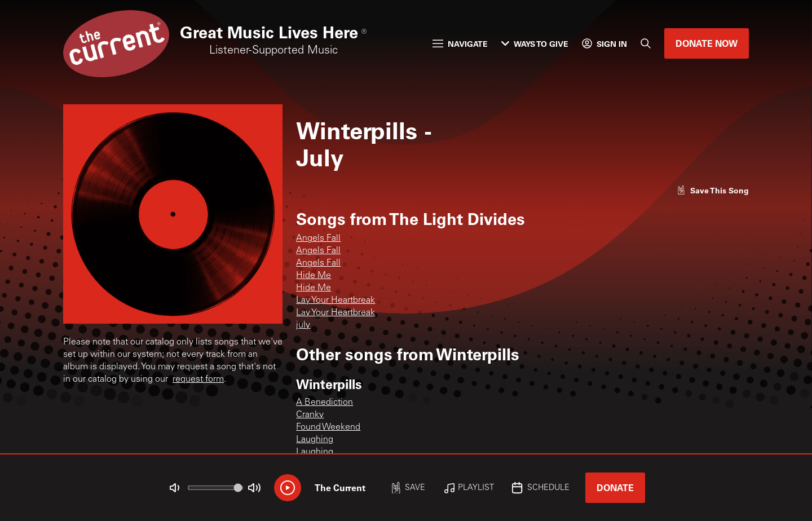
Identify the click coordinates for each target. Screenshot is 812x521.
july (303, 325)
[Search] (646, 43)
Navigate (460, 44)
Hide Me (314, 276)
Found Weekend (328, 427)
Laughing (315, 440)
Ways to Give (535, 44)
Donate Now (707, 43)
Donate (615, 487)
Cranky (310, 415)
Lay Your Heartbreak (336, 301)
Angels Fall (318, 239)
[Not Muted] (175, 488)
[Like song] (713, 190)
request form (198, 379)
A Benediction (325, 403)
